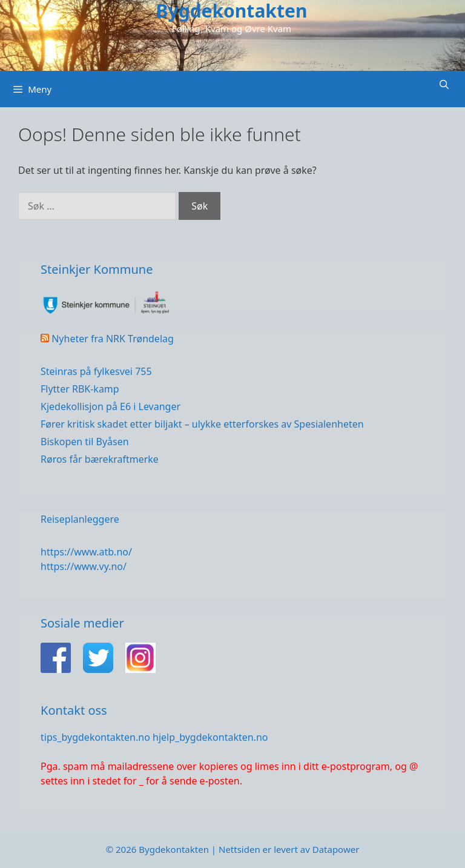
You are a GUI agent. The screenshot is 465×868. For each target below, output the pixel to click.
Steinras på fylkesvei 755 (96, 371)
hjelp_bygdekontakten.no (210, 737)
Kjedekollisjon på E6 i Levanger (110, 406)
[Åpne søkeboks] (444, 84)
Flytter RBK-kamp (80, 389)
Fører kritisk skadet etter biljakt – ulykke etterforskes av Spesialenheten (202, 424)
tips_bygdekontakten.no (95, 737)
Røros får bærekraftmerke (100, 459)
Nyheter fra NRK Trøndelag (113, 339)
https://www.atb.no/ (86, 552)
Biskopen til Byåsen (85, 442)
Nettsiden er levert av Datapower (289, 849)
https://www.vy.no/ (84, 566)
